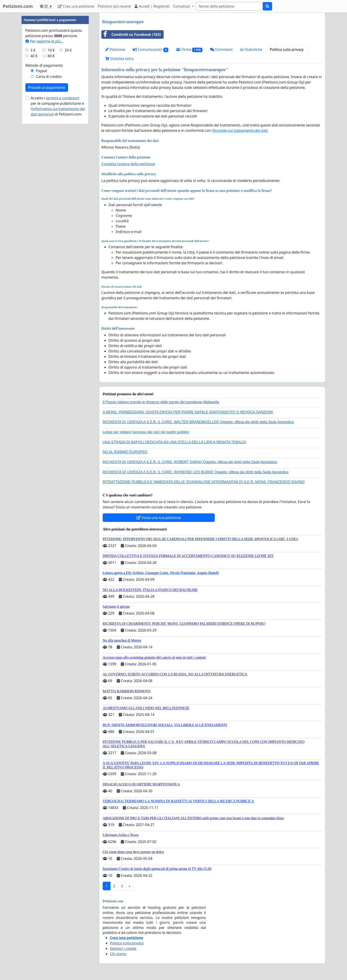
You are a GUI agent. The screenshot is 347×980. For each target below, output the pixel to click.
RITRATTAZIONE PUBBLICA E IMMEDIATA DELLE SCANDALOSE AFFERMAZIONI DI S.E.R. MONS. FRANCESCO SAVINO (204, 482)
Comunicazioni (151, 50)
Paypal (41, 71)
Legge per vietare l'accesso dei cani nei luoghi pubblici (146, 432)
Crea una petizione (76, 6)
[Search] (229, 6)
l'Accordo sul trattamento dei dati (240, 130)
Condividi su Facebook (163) (131, 34)
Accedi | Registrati (152, 6)
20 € (68, 50)
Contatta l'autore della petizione (128, 164)
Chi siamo (118, 954)
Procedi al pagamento (47, 88)
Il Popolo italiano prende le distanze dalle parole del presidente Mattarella (161, 402)
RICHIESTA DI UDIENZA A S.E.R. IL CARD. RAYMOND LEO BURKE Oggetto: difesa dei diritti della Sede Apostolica (195, 472)
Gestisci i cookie (123, 948)
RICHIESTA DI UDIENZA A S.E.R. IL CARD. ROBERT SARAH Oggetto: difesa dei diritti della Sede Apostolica (190, 462)
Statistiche (251, 49)
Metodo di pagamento (44, 65)
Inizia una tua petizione (159, 518)
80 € (51, 56)
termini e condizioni (63, 98)
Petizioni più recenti (115, 6)
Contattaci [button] (182, 6)
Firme (189, 50)
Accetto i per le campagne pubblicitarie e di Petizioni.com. (58, 106)
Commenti (221, 49)
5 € (33, 50)
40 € (34, 56)
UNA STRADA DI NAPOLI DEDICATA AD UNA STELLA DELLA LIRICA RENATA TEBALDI (174, 442)
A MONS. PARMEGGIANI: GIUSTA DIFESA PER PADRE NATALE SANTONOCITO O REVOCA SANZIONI (188, 412)
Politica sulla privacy (287, 49)
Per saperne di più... (44, 41)
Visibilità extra (119, 59)
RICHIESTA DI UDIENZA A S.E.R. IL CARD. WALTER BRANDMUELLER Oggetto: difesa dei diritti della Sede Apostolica (198, 422)
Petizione (115, 49)
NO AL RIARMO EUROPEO (125, 452)
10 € (51, 50)
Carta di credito (49, 77)
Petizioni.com (18, 6)
